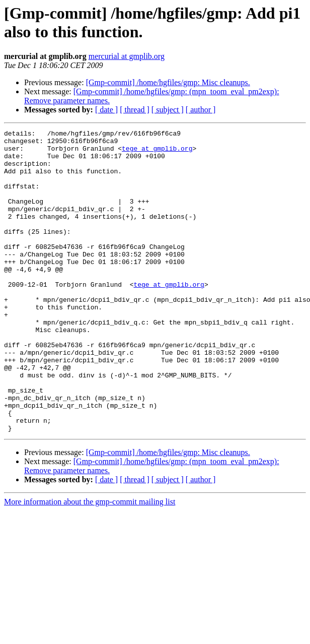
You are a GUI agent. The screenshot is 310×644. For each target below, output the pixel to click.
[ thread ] (135, 110)
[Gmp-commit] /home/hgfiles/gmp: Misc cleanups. (168, 82)
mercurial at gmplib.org (127, 56)
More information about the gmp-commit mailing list (90, 562)
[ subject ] (168, 110)
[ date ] (106, 110)
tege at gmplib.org (157, 153)
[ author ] (201, 110)
